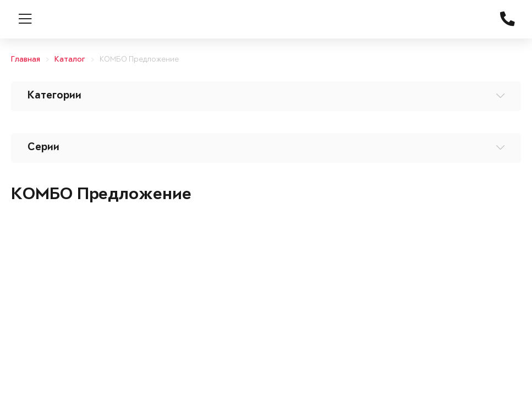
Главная (26, 60)
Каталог (70, 60)
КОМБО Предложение (139, 60)
